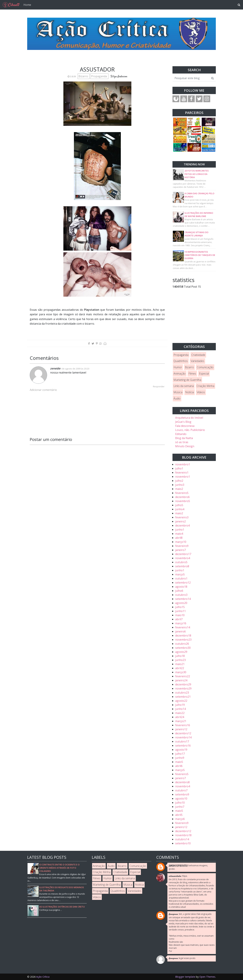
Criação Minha (205, 386)
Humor (178, 367)
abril (179, 538)
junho (180, 485)
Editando (181, 434)
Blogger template (185, 977)
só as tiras (182, 442)
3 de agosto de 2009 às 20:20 (75, 369)
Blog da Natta (184, 438)
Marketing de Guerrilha (187, 380)
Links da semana (184, 386)
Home (27, 5)
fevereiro (182, 473)
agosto (181, 587)
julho (179, 468)
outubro (181, 562)
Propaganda (99, 76)
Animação (180, 374)
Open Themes (207, 977)
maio (179, 489)
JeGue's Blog (183, 422)
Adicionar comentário (43, 390)
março (181, 542)
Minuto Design (185, 446)
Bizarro (84, 76)
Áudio (177, 398)
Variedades (197, 361)
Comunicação (205, 367)
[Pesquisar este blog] (191, 78)
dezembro (182, 497)
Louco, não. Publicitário (190, 430)
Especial (204, 374)
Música (178, 392)
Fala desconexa (185, 426)
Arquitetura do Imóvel (189, 418)
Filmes (192, 374)
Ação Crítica (43, 977)
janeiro (180, 521)
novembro (183, 464)
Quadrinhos (181, 361)
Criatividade (198, 355)
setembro (182, 566)
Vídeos (201, 392)
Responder (159, 386)
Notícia (190, 392)
